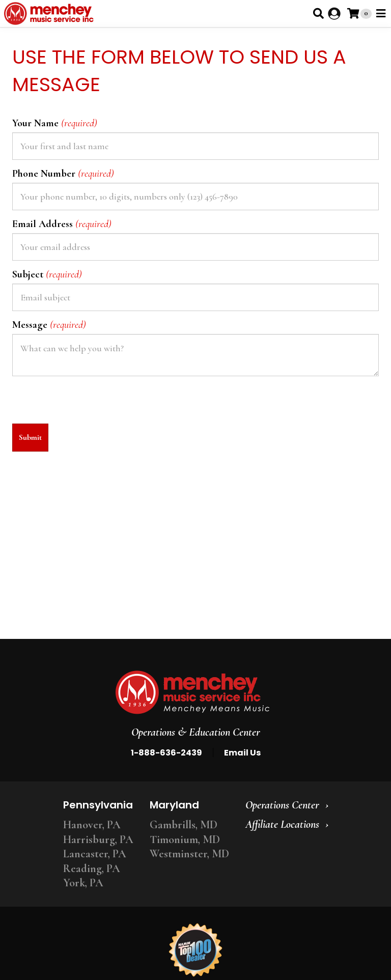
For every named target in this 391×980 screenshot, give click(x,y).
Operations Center (282, 805)
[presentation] (90, 404)
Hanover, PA (92, 825)
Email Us (242, 753)
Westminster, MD (189, 854)
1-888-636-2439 (166, 753)
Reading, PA (92, 869)
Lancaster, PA (95, 854)
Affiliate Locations (282, 824)
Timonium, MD (185, 839)
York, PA (83, 883)
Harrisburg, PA (98, 839)
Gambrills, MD (184, 825)
